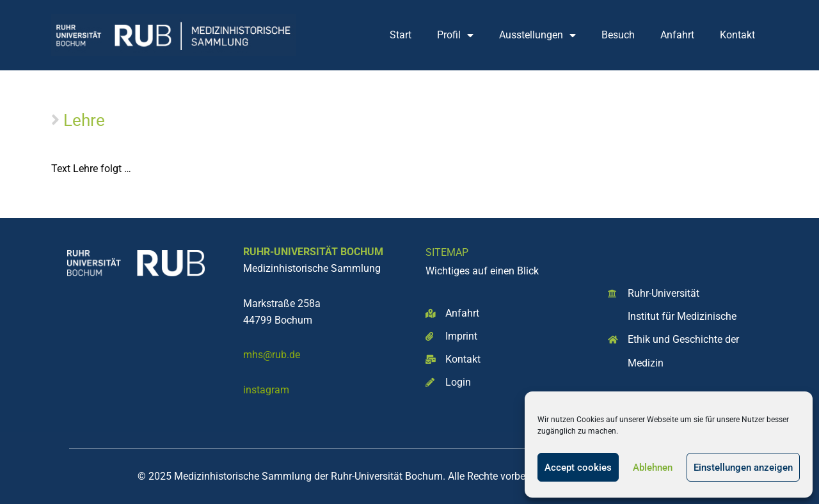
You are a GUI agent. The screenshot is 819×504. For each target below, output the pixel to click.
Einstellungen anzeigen (743, 468)
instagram (266, 390)
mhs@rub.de (272, 355)
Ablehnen (653, 468)
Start (401, 35)
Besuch (618, 35)
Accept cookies (578, 468)
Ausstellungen (537, 35)
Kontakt (737, 35)
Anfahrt (677, 35)
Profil (455, 35)
